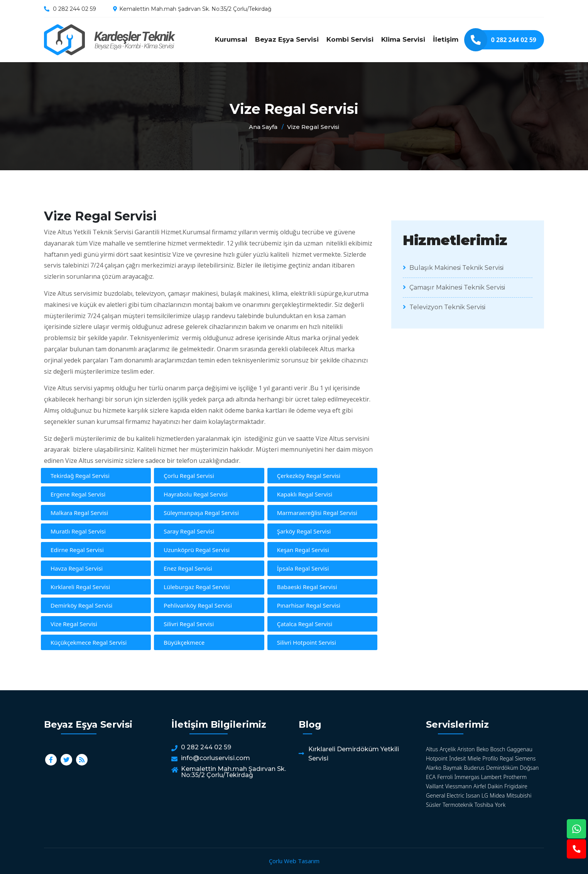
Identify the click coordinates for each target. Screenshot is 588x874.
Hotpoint (437, 758)
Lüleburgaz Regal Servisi (197, 587)
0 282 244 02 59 (74, 9)
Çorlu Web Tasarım (294, 861)
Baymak (453, 768)
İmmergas (467, 777)
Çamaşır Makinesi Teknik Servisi (454, 287)
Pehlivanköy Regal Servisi (198, 605)
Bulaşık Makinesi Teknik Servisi (453, 268)
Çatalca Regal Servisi (305, 624)
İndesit (457, 758)
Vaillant (435, 786)
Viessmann (459, 786)
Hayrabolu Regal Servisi (195, 494)
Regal (506, 758)
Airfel (480, 786)
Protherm (515, 777)
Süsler (433, 805)
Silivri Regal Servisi (189, 624)
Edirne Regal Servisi (77, 550)
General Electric (445, 795)
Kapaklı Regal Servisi (305, 494)
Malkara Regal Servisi (79, 513)
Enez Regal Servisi (188, 568)
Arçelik (448, 749)
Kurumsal (231, 39)
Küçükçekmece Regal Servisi (89, 642)
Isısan (473, 795)
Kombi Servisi (350, 39)
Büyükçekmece (184, 642)
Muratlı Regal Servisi (78, 531)
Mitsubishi (519, 795)
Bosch (498, 749)
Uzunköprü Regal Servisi (197, 550)
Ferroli (445, 777)
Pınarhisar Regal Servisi (309, 605)
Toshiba (484, 805)
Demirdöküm (502, 768)
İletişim (446, 39)
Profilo (490, 758)
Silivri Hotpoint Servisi (307, 642)
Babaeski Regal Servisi (307, 587)
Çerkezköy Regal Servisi (309, 476)
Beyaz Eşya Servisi (287, 39)
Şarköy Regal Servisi (304, 531)
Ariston (466, 749)
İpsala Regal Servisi (303, 568)
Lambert (492, 777)
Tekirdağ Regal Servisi (80, 476)
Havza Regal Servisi (77, 568)
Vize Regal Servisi (110, 40)
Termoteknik (458, 805)
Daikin (495, 786)
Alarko (434, 768)
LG (485, 795)
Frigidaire (516, 786)
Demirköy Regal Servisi (81, 605)
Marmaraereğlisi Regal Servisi (317, 513)
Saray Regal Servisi (189, 531)
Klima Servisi (403, 39)
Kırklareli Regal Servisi (80, 587)
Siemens (525, 758)
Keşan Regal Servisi (303, 550)
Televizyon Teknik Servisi (444, 307)
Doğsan (529, 768)
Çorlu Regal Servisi (189, 476)
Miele (474, 758)
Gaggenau (519, 749)
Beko (483, 749)
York (500, 805)
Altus (432, 749)
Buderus (474, 768)
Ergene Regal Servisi (78, 494)
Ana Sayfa (263, 127)
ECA (431, 777)
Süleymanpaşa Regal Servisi (201, 513)
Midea (497, 795)
